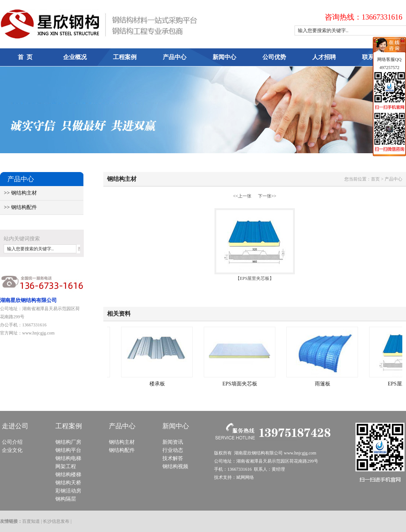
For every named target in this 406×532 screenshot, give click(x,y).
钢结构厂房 (68, 442)
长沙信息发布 (56, 521)
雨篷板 (324, 384)
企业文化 (12, 450)
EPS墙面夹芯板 (241, 384)
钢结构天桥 (68, 483)
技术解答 (173, 458)
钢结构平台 (68, 450)
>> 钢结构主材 (18, 193)
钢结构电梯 (68, 458)
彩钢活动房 (68, 491)
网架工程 (66, 466)
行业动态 (173, 450)
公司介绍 (12, 442)
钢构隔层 (66, 499)
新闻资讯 (173, 442)
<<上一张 (242, 196)
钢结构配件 (122, 450)
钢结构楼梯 (68, 475)
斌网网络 (245, 477)
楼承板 (158, 384)
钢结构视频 (175, 466)
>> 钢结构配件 (18, 207)
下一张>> (267, 196)
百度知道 (31, 521)
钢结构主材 (122, 442)
